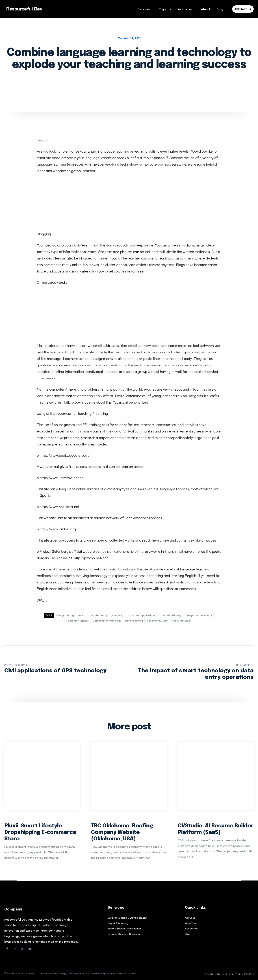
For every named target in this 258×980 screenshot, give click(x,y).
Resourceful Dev (157, 621)
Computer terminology (107, 621)
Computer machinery (199, 615)
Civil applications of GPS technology (55, 671)
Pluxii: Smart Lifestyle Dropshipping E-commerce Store (40, 832)
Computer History (170, 615)
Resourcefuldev (181, 621)
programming (134, 621)
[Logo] (35, 9)
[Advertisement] (129, 204)
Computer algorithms (70, 615)
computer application (141, 615)
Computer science (77, 621)
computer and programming (106, 615)
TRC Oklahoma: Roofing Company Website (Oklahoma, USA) (122, 832)
